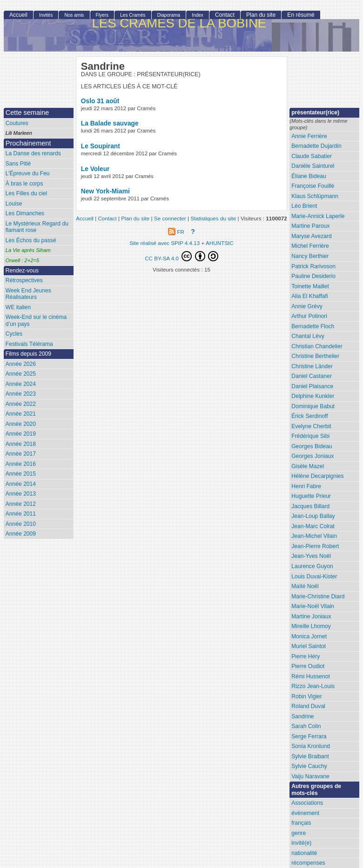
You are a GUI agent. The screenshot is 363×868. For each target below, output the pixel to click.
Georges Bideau (312, 446)
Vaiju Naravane (310, 776)
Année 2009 (21, 534)
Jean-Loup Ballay (313, 516)
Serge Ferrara (309, 736)
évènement (305, 813)
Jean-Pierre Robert (315, 546)
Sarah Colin (306, 726)
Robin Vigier (307, 696)
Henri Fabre (306, 486)
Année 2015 (21, 474)
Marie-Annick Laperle (318, 216)
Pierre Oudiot (308, 666)
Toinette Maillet (310, 286)
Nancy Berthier (310, 256)
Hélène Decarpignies (317, 476)
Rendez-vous (22, 271)
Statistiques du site (213, 218)
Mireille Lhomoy (311, 626)
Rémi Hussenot (311, 676)
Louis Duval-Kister (314, 576)
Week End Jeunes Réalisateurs (28, 294)
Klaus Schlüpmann (315, 196)
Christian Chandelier (317, 346)
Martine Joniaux (311, 616)
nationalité (304, 853)
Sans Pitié (18, 164)
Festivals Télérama (29, 344)
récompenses (308, 863)
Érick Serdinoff (309, 416)
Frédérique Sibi (310, 436)
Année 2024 (21, 384)
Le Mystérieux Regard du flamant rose (37, 227)
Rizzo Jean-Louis (313, 686)
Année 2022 (21, 404)
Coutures (17, 123)
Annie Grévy (307, 306)
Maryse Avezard (312, 236)
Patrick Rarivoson (313, 266)
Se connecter (170, 218)
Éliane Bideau (309, 176)
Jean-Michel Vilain (314, 536)
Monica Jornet (309, 636)
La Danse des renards (33, 153)
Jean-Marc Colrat (313, 526)
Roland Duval (308, 706)
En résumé (301, 15)
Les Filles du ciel (26, 193)
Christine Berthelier (315, 356)
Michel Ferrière (310, 246)
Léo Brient (304, 206)
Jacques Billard (310, 506)
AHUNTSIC (220, 243)
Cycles (14, 334)
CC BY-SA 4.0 (181, 256)
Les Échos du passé (31, 240)
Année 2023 (21, 394)
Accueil (18, 15)
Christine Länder (312, 366)
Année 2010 (21, 524)
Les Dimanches (25, 213)
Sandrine (302, 716)
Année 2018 (21, 444)
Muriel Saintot (309, 646)
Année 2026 (21, 364)
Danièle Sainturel (313, 166)
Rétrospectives (24, 280)
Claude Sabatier (312, 156)
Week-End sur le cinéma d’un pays (36, 321)
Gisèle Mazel (308, 466)
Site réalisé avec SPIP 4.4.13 (165, 243)
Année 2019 (21, 434)
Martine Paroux (310, 226)
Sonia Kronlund (311, 746)
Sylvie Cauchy (309, 766)
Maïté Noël (305, 586)
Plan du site (261, 15)
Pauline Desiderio (313, 276)
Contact (225, 15)
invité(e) (301, 843)
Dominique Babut (313, 406)
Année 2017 (21, 454)
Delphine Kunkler (313, 396)
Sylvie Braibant (310, 756)
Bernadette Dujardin (316, 146)
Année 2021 (21, 414)
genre (299, 833)
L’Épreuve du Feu (28, 173)
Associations (307, 803)
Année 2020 (21, 424)
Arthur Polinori (309, 316)
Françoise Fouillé (313, 186)
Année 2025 (21, 374)
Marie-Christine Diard (318, 596)
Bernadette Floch (313, 326)
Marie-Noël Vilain (313, 606)
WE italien (18, 307)
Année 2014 (21, 484)
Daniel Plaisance (312, 386)
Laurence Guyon (312, 566)
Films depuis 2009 (28, 354)
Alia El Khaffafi (309, 296)
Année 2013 (21, 494)
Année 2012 (21, 504)
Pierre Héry (306, 656)
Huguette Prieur (311, 496)
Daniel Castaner (312, 376)
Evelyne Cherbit (311, 426)
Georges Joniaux (313, 456)
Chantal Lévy (308, 336)
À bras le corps (24, 184)
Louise (14, 204)
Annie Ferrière (309, 136)
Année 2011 (21, 514)
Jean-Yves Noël (311, 556)
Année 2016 (21, 464)
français (301, 823)
